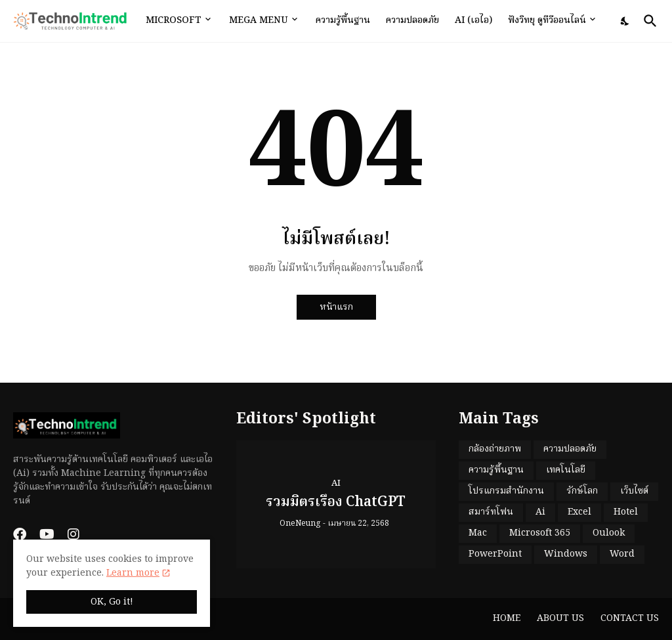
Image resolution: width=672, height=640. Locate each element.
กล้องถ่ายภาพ (495, 449)
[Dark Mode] (625, 21)
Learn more (133, 573)
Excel (579, 512)
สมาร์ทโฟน (491, 512)
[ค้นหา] (648, 21)
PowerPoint (495, 554)
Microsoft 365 (540, 533)
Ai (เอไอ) (473, 20)
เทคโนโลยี (566, 470)
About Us (560, 618)
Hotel (626, 512)
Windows (566, 554)
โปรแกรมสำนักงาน (506, 491)
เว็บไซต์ (634, 491)
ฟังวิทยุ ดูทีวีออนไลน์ (547, 20)
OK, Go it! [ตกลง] (112, 602)
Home (507, 618)
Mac (478, 533)
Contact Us (630, 618)
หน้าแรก (336, 307)
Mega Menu (259, 20)
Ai (540, 512)
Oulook (609, 533)
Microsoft (174, 20)
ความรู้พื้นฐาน (343, 20)
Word (622, 554)
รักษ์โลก (582, 491)
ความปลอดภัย (412, 20)
